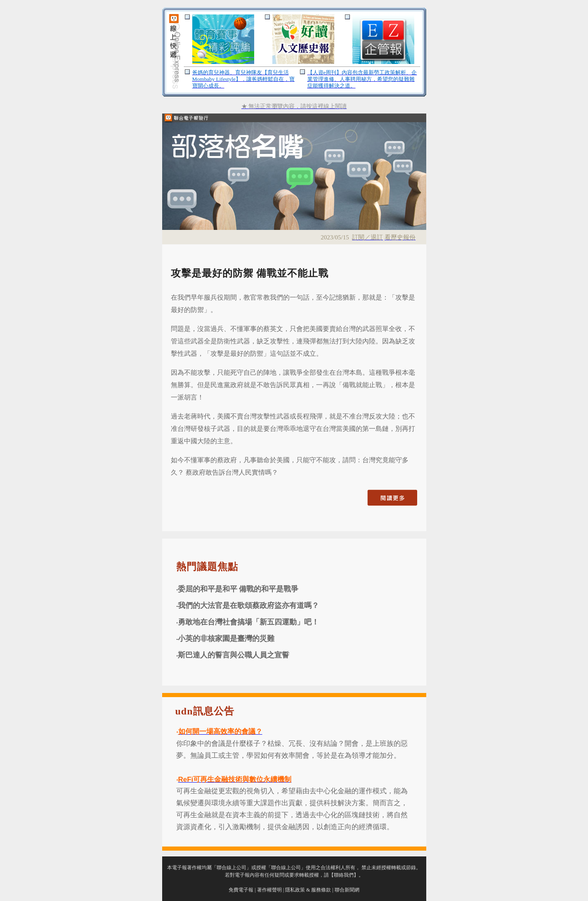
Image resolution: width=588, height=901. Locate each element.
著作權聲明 (269, 890)
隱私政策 (295, 890)
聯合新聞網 (347, 890)
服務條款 (321, 890)
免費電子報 (241, 890)
